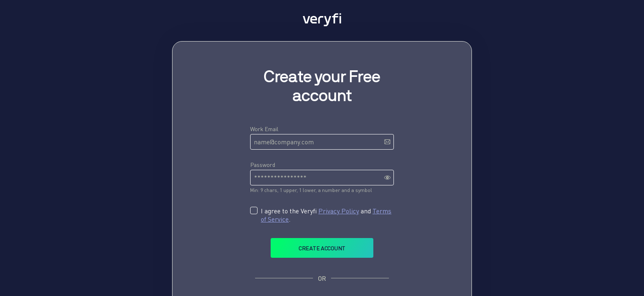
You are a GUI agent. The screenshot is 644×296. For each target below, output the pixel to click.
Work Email (264, 129)
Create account (322, 248)
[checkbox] (254, 210)
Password (263, 165)
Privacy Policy (339, 211)
